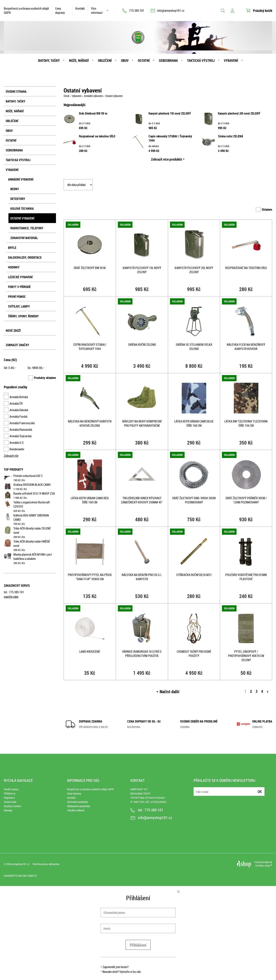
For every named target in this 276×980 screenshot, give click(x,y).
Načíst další (170, 692)
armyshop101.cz (21, 864)
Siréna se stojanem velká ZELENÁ (194, 347)
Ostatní (144, 60)
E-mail (197, 789)
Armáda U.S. (17, 443)
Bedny (15, 189)
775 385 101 (137, 11)
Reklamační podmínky (78, 806)
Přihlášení (138, 945)
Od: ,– (10, 368)
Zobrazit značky (17, 345)
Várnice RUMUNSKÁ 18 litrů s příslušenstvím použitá (142, 654)
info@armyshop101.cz (171, 11)
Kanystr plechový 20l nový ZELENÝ (239, 113)
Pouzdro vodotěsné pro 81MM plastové (246, 577)
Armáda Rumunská (21, 430)
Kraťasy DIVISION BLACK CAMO (32, 485)
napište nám (11, 597)
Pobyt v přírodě (19, 287)
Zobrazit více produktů (166, 159)
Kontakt (80, 8)
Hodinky (14, 267)
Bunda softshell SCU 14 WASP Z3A (34, 493)
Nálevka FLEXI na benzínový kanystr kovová (246, 347)
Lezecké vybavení (20, 277)
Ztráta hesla (10, 802)
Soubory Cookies (12, 806)
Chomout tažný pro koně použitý (194, 654)
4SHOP (268, 866)
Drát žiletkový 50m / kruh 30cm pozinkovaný (194, 500)
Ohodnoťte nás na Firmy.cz (21, 876)
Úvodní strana (16, 92)
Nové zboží (13, 331)
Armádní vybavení (21, 179)
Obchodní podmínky (77, 802)
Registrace (9, 798)
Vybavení (231, 60)
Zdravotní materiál (24, 238)
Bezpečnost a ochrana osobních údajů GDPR (26, 11)
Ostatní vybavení (22, 218)
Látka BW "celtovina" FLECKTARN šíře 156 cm (246, 423)
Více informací (97, 11)
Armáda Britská (19, 397)
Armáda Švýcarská (21, 436)
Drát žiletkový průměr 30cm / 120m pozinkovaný (246, 500)
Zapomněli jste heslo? (116, 967)
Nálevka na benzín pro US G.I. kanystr (142, 577)
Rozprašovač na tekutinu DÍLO (97, 136)
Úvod (66, 96)
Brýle (12, 248)
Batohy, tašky (49, 60)
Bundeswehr (17, 449)
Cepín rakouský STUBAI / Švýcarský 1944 (90, 347)
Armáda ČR (16, 403)
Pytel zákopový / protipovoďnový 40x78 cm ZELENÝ (246, 656)
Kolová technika (22, 209)
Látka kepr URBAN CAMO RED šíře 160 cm (90, 500)
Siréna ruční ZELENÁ (230, 136)
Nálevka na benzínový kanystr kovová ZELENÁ (90, 423)
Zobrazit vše (11, 456)
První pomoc (17, 297)
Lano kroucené (90, 652)
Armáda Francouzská (22, 423)
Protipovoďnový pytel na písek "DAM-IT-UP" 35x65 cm (90, 577)
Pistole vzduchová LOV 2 (28, 476)
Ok (260, 792)
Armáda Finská (18, 417)
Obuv (125, 60)
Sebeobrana (168, 60)
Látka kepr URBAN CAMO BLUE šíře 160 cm (194, 423)
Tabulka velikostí (76, 810)
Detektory (18, 199)
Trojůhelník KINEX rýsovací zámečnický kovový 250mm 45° (142, 500)
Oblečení (105, 60)
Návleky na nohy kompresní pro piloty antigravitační (142, 423)
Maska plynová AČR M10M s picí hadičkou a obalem (33, 557)
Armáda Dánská (19, 410)
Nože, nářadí (79, 60)
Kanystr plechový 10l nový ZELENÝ (170, 113)
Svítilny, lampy (19, 306)
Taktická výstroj (201, 60)
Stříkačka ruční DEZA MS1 (194, 575)
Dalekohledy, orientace (25, 257)
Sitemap (8, 810)
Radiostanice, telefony (27, 228)
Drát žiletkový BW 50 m (93, 113)
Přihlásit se (10, 793)
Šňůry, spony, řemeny (23, 316)
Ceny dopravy (60, 11)
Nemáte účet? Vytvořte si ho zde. (122, 972)
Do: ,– (36, 368)
